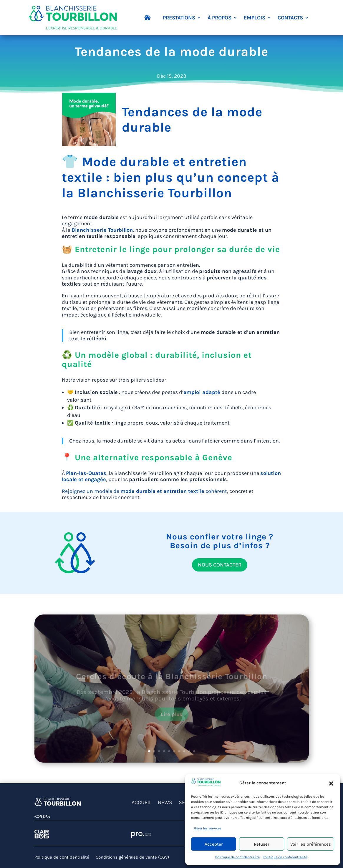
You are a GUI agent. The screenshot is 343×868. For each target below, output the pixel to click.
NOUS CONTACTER (220, 565)
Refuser (262, 844)
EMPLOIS (255, 18)
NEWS (165, 803)
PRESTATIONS (179, 18)
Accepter (214, 844)
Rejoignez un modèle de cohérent (144, 491)
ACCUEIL (141, 803)
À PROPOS (219, 18)
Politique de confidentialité (237, 857)
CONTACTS (290, 18)
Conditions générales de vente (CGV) (132, 857)
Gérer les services (208, 828)
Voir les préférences (311, 844)
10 (194, 751)
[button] (331, 783)
